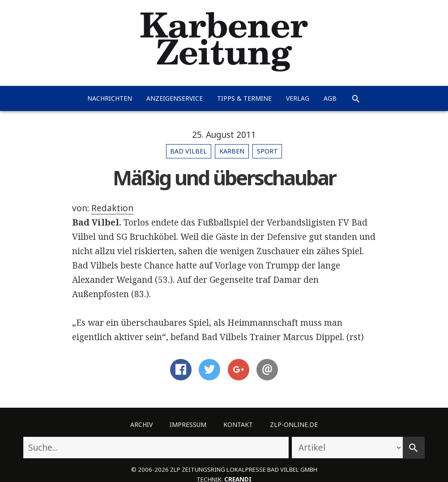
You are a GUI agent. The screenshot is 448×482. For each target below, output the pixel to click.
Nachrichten (110, 98)
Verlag (298, 98)
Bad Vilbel (188, 151)
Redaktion (112, 208)
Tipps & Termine (244, 98)
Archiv (141, 424)
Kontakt (238, 424)
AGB (330, 98)
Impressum (188, 424)
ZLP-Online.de (294, 424)
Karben (232, 151)
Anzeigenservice (175, 98)
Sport (267, 151)
